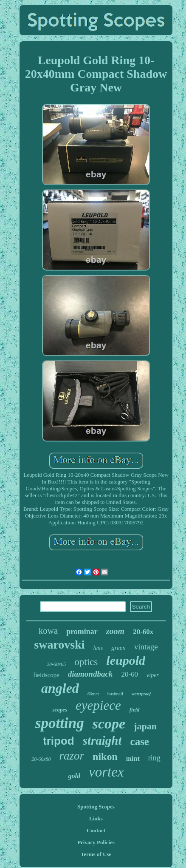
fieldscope (46, 675)
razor (72, 756)
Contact (96, 830)
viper (153, 675)
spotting (60, 723)
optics (86, 662)
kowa (48, 631)
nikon (105, 757)
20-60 (130, 674)
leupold (126, 660)
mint (133, 758)
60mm (93, 694)
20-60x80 (41, 759)
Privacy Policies (96, 842)
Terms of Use (96, 854)
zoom (115, 631)
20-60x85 (56, 664)
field (135, 710)
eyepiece (98, 705)
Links (96, 818)
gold (74, 776)
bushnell (115, 694)
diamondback (90, 674)
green (118, 648)
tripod (59, 741)
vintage (146, 647)
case (140, 741)
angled (60, 688)
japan (145, 726)
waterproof (141, 694)
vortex (106, 772)
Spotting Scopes (96, 807)
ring (154, 758)
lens (98, 648)
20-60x (143, 632)
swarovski (59, 645)
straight (102, 740)
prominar (82, 632)
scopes (60, 710)
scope (109, 724)
